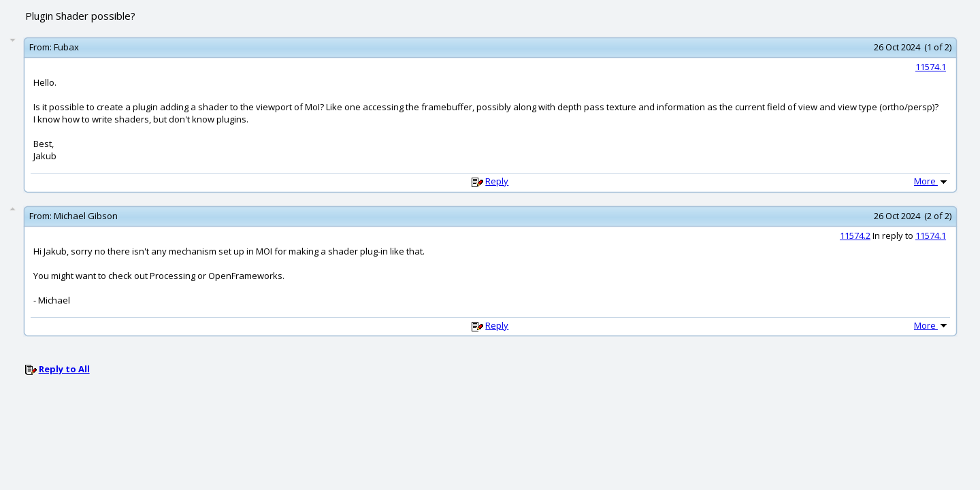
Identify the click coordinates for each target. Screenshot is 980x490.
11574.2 (855, 235)
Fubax (66, 47)
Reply (497, 181)
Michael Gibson (86, 216)
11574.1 (931, 67)
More (932, 181)
